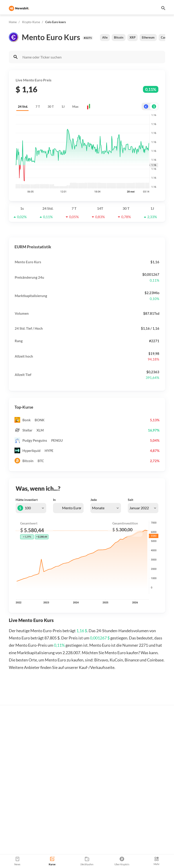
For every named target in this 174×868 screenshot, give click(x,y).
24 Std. (23, 106)
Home (13, 22)
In (54, 500)
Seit (130, 500)
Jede (94, 500)
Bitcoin (119, 37)
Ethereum (148, 37)
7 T (38, 106)
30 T (51, 106)
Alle (105, 37)
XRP (133, 37)
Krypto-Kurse (31, 22)
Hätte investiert (27, 500)
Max (75, 106)
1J (63, 106)
